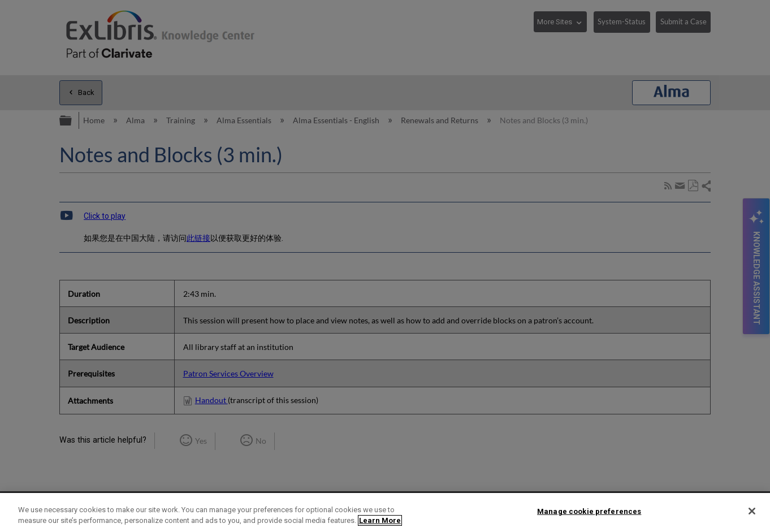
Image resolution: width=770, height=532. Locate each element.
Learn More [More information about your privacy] (380, 520)
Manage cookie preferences (589, 511)
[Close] (752, 511)
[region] (385, 512)
